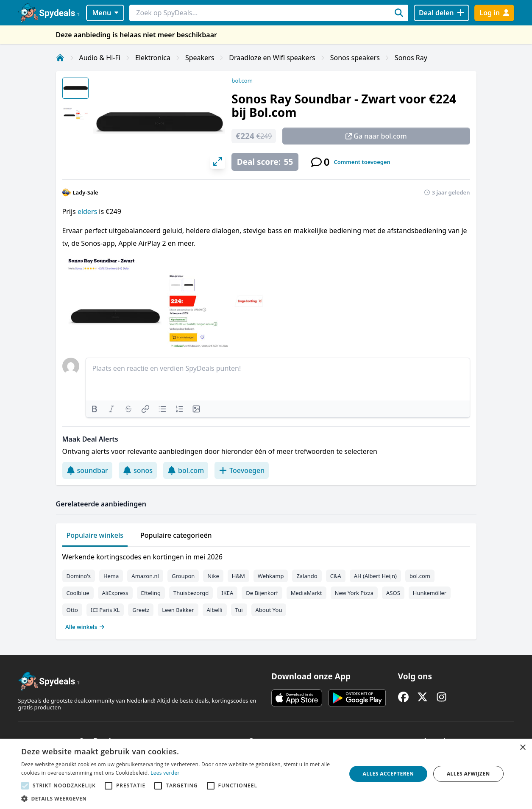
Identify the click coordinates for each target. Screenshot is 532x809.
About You (269, 610)
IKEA (227, 593)
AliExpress (115, 593)
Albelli (215, 610)
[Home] (60, 58)
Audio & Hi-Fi (100, 58)
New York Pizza (354, 593)
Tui (239, 610)
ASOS (393, 593)
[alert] (266, 774)
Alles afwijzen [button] (468, 774)
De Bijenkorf (262, 593)
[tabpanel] (266, 590)
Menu (105, 13)
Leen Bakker (178, 610)
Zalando (307, 576)
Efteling (151, 593)
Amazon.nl (145, 576)
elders (87, 211)
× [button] (522, 748)
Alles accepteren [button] (389, 774)
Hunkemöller (430, 593)
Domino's (79, 576)
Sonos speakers (355, 58)
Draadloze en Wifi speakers (272, 58)
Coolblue (78, 593)
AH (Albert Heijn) (375, 576)
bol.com (242, 81)
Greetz (141, 610)
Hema (111, 576)
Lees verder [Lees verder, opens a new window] (165, 773)
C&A (336, 576)
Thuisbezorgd (191, 593)
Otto (72, 610)
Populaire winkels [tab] (95, 535)
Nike (213, 576)
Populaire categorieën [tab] (176, 535)
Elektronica (153, 58)
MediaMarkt (306, 593)
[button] (179, 798)
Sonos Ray (411, 58)
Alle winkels (85, 627)
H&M (238, 576)
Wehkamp (271, 576)
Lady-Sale (86, 192)
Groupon (183, 576)
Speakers (200, 58)
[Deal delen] (441, 13)
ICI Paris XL (105, 610)
